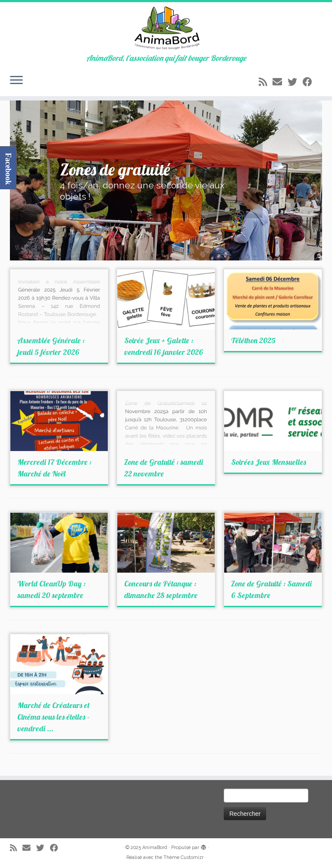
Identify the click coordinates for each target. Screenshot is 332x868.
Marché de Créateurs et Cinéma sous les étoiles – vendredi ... (53, 717)
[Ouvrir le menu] (16, 81)
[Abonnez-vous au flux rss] (266, 82)
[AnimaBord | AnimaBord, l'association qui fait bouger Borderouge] (166, 28)
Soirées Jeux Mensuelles (269, 462)
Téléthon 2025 (253, 340)
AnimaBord (155, 848)
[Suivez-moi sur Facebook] (310, 82)
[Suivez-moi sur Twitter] (295, 82)
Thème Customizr (183, 857)
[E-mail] (280, 82)
